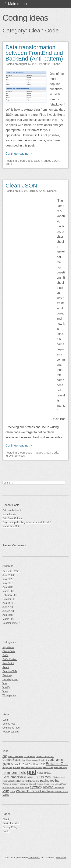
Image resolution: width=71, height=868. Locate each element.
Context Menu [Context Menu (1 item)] (25, 760)
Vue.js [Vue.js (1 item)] (12, 792)
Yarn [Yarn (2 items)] (6, 795)
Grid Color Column (12, 518)
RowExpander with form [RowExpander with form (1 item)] (13, 787)
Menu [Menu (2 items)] (49, 777)
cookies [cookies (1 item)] (35, 760)
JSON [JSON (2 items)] (40, 777)
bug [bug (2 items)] (5, 756)
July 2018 (8, 607)
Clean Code (25, 161)
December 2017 (11, 623)
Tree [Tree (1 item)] (55, 787)
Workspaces (9, 695)
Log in (6, 720)
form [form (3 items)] (6, 773)
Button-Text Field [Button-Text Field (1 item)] (16, 756)
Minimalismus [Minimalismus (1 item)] (59, 777)
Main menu (17, 4)
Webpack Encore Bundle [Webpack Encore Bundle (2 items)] (33, 791)
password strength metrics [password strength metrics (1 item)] (32, 784)
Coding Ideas (25, 18)
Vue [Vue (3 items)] (6, 791)
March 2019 (9, 591)
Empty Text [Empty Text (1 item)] (7, 767)
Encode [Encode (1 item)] (16, 767)
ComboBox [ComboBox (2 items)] (10, 760)
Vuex (5, 691)
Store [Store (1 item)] (27, 787)
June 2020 (8, 575)
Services (19, 456)
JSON (56, 161)
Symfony (7, 675)
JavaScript (8, 663)
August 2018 (9, 603)
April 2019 (8, 587)
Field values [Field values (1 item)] (48, 767)
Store (9, 164)
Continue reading (19, 154)
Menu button (9, 514)
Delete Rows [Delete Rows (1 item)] (45, 760)
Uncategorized (10, 679)
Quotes (6, 831)
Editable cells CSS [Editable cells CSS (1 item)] (37, 764)
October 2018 (10, 599)
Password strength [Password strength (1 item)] (11, 784)
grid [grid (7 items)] (32, 772)
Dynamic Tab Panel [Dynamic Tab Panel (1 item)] (19, 764)
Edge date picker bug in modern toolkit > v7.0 (27, 522)
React (6, 667)
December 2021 (11, 571)
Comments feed (11, 728)
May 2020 (8, 579)
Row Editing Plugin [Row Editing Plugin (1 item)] (58, 784)
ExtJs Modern (10, 659)
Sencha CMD (10, 671)
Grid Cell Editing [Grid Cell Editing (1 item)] (44, 773)
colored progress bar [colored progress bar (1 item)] (45, 756)
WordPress (34, 858)
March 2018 (9, 619)
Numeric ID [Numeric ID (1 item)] (34, 781)
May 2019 (8, 583)
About (6, 819)
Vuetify (6, 687)
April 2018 (8, 615)
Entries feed (9, 724)
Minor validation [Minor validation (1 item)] (10, 781)
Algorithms (8, 647)
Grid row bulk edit (12, 510)
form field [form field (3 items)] (19, 773)
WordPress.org (11, 732)
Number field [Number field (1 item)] (23, 781)
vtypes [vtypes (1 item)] (61, 787)
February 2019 (10, 595)
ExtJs (37, 161)
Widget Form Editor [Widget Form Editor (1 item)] (59, 792)
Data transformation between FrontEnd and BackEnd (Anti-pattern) (34, 53)
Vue (5, 683)
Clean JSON (21, 185)
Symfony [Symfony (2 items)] (36, 787)
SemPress (61, 858)
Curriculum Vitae (11, 823)
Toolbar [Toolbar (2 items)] (48, 787)
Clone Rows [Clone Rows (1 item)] (29, 756)
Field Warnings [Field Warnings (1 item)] (61, 767)
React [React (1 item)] (47, 784)
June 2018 (8, 611)
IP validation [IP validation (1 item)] (30, 777)
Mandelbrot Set (11, 526)
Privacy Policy (10, 827)
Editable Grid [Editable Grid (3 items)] (57, 764)
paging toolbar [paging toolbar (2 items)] (50, 781)
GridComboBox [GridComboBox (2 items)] (13, 777)
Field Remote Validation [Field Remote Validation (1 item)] (31, 767)
